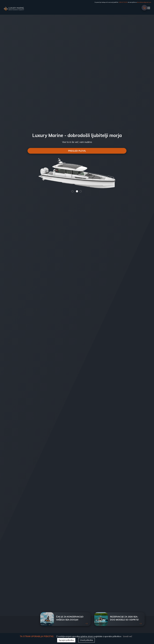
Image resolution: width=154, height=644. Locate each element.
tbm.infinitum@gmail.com (144, 2)
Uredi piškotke (87, 640)
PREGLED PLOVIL (78, 151)
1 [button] (72, 191)
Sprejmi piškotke (66, 640)
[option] (78, 96)
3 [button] (81, 191)
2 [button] (77, 191)
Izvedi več (128, 636)
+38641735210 (123, 2)
